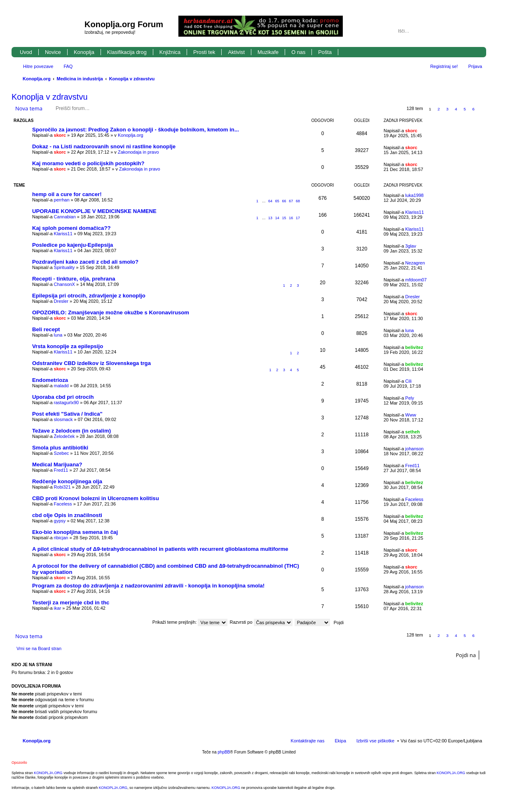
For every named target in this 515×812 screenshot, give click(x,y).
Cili (408, 381)
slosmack (63, 419)
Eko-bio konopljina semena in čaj (75, 532)
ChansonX (64, 284)
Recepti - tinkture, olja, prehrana (74, 279)
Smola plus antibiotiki (60, 448)
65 (277, 201)
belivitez (414, 347)
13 (270, 218)
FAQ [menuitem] (68, 66)
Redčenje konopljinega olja (67, 481)
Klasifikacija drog (127, 52)
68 (298, 201)
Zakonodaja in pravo (138, 152)
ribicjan (61, 538)
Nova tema (29, 108)
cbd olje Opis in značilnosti (67, 515)
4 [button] (456, 109)
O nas (298, 52)
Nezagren (415, 263)
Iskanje (465, 31)
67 (291, 201)
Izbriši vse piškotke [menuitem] (375, 741)
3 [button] (447, 109)
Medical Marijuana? (57, 465)
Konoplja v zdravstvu (132, 79)
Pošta (325, 52)
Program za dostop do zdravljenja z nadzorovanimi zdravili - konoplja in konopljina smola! (148, 586)
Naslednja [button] (482, 109)
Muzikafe (268, 52)
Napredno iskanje (476, 31)
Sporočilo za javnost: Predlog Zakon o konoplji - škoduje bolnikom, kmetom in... (136, 130)
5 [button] (465, 109)
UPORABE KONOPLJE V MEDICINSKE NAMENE (94, 211)
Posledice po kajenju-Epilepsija (73, 245)
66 (284, 201)
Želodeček (64, 436)
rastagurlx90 (67, 402)
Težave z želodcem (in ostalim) (71, 431)
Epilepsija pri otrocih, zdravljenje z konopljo (89, 296)
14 (277, 218)
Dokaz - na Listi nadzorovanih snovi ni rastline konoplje (104, 146)
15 (284, 218)
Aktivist (236, 52)
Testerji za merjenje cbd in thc (71, 603)
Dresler (61, 301)
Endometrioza (50, 380)
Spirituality (64, 267)
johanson (415, 449)
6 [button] (473, 109)
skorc (60, 135)
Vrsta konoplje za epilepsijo (68, 346)
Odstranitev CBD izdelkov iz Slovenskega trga (91, 363)
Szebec (62, 453)
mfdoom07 (416, 280)
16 (291, 218)
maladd (61, 386)
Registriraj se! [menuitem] (444, 66)
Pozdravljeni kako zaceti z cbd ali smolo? (85, 262)
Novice (53, 52)
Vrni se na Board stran (39, 648)
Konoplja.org (37, 79)
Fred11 (61, 470)
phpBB (224, 752)
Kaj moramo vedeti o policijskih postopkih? (88, 163)
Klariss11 (415, 212)
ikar (58, 608)
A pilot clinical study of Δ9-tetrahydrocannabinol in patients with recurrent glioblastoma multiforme (160, 549)
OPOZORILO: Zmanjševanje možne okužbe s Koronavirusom (111, 312)
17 (298, 218)
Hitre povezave (38, 66)
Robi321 (62, 487)
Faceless (63, 504)
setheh (413, 432)
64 (270, 201)
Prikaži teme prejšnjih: (190, 622)
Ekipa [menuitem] (340, 741)
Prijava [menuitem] (475, 66)
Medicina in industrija (80, 79)
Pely (410, 398)
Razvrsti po (261, 622)
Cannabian (65, 217)
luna (58, 335)
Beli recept (46, 329)
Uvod (26, 52)
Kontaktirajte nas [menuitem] (308, 741)
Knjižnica (170, 52)
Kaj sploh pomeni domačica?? (71, 228)
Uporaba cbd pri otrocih (63, 397)
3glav (411, 246)
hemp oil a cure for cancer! (67, 194)
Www (411, 415)
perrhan (62, 200)
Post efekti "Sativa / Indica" (67, 414)
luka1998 (415, 195)
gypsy (60, 521)
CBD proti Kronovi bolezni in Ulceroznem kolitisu (96, 498)
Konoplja (84, 52)
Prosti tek (204, 52)
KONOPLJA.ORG (48, 773)
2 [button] (439, 109)
